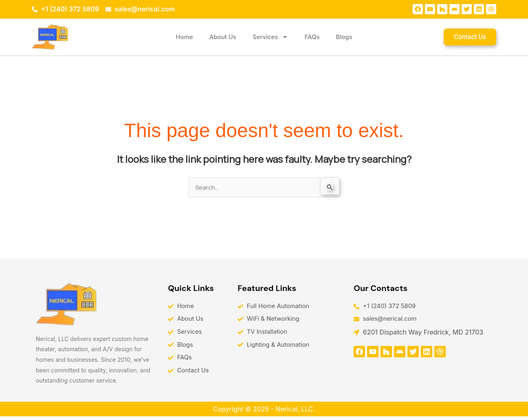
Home (184, 37)
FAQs (312, 37)
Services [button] (270, 37)
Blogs (344, 37)
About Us (223, 37)
